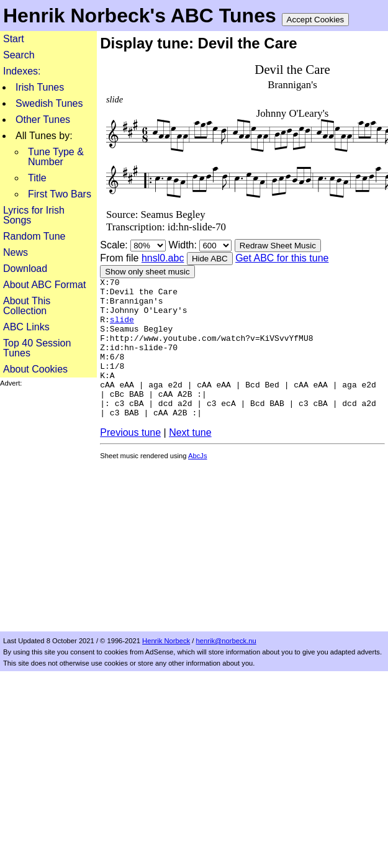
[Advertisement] (122, 509)
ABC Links (26, 327)
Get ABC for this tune (282, 258)
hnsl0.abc (163, 258)
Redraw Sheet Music (278, 246)
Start (14, 39)
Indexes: (22, 71)
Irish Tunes (40, 87)
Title (37, 178)
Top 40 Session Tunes (37, 348)
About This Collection (27, 306)
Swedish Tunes (49, 103)
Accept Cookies (316, 20)
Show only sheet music (147, 272)
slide (122, 328)
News (16, 252)
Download (25, 269)
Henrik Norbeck (166, 641)
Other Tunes (43, 120)
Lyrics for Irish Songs (34, 215)
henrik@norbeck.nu (226, 641)
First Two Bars (60, 194)
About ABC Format (44, 285)
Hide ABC (210, 259)
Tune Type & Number (56, 157)
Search (19, 55)
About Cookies (35, 369)
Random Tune (34, 236)
